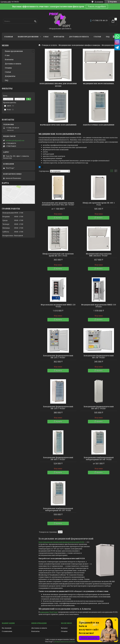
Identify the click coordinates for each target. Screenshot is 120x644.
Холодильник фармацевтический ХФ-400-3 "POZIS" (58, 458)
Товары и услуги (49, 45)
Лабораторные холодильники (99, 125)
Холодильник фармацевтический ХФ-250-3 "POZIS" (58, 408)
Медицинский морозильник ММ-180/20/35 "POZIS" (99, 255)
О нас (46, 37)
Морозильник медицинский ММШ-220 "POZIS (58, 306)
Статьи (97, 37)
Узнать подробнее (97, 6)
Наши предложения (28, 37)
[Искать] (35, 21)
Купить (59, 218)
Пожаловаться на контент (65, 642)
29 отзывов (99, 2)
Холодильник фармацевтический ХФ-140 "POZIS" (99, 357)
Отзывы (8, 68)
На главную (7, 628)
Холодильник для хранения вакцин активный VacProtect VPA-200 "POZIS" (58, 204)
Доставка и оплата (79, 37)
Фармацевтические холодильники (58, 125)
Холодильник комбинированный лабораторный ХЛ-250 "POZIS (58, 509)
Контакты (59, 37)
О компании (7, 631)
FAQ (108, 37)
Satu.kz (72, 639)
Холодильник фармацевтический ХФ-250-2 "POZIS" (58, 357)
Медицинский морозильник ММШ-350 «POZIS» (99, 306)
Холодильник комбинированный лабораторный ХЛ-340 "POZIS (99, 458)
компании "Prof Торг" (49, 612)
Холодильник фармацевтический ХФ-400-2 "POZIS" (99, 408)
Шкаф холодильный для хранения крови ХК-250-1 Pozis (58, 255)
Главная (9, 37)
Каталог (64, 628)
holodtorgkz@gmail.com (15, 140)
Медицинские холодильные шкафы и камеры (79, 45)
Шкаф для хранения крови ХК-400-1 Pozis (99, 204)
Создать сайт (6, 2)
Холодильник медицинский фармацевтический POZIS (61, 542)
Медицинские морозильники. (99, 84)
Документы (10, 76)
